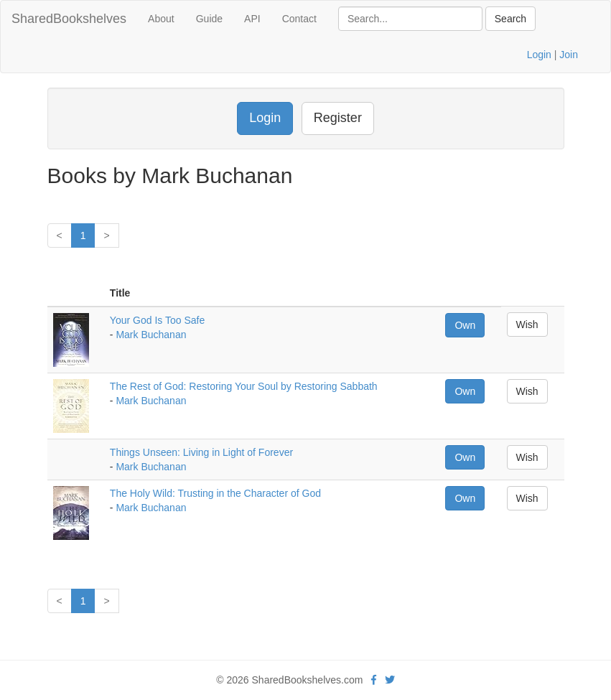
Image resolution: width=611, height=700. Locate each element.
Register (338, 118)
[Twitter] (390, 680)
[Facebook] (374, 680)
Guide (209, 19)
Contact (299, 19)
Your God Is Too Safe (157, 320)
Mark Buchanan (151, 335)
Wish (527, 325)
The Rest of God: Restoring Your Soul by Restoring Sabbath (244, 386)
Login (539, 55)
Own (465, 325)
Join (569, 55)
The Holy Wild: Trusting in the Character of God (215, 493)
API (252, 19)
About (161, 19)
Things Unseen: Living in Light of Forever (201, 452)
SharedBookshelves (69, 19)
